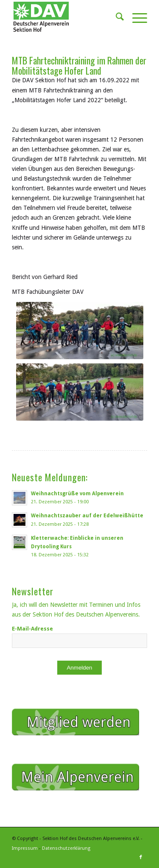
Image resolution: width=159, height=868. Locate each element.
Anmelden (79, 668)
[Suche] (116, 17)
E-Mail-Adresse (32, 629)
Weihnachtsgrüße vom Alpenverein (77, 494)
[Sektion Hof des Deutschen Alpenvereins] (66, 17)
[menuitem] (116, 17)
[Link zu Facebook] (141, 857)
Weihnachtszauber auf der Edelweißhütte (87, 516)
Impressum (25, 848)
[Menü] (135, 17)
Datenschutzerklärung (66, 848)
